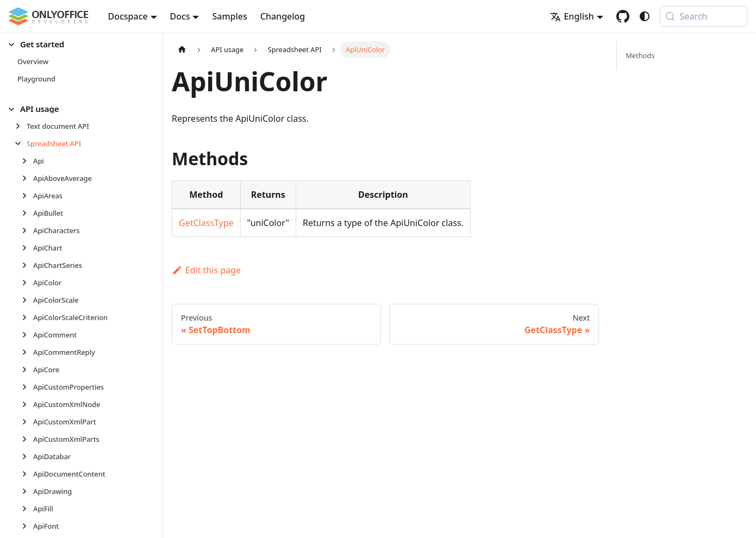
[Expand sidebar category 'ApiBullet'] (27, 213)
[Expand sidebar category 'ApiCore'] (27, 370)
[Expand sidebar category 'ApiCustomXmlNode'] (27, 404)
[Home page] (182, 50)
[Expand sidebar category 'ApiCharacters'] (27, 230)
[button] (77, 44)
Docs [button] (180, 16)
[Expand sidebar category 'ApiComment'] (27, 335)
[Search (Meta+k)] (704, 16)
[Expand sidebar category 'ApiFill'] (27, 509)
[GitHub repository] (623, 16)
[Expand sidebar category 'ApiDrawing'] (27, 491)
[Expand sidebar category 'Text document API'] (21, 126)
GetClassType (206, 223)
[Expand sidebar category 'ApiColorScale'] (27, 300)
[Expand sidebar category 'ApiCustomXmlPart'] (27, 422)
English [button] (572, 16)
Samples (229, 16)
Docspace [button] (128, 16)
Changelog (283, 16)
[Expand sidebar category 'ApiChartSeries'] (27, 265)
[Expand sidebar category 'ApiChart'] (27, 248)
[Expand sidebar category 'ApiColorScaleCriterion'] (27, 317)
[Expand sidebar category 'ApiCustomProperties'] (27, 387)
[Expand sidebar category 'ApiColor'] (27, 283)
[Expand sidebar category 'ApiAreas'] (27, 196)
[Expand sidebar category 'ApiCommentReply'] (27, 352)
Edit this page (206, 270)
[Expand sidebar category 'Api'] (27, 161)
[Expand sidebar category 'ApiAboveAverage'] (27, 178)
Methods (640, 55)
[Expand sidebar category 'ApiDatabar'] (27, 456)
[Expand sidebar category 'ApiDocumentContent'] (27, 474)
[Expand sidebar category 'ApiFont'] (27, 526)
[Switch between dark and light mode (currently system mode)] (645, 16)
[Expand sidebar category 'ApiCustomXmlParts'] (27, 439)
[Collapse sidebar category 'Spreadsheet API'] (21, 143)
